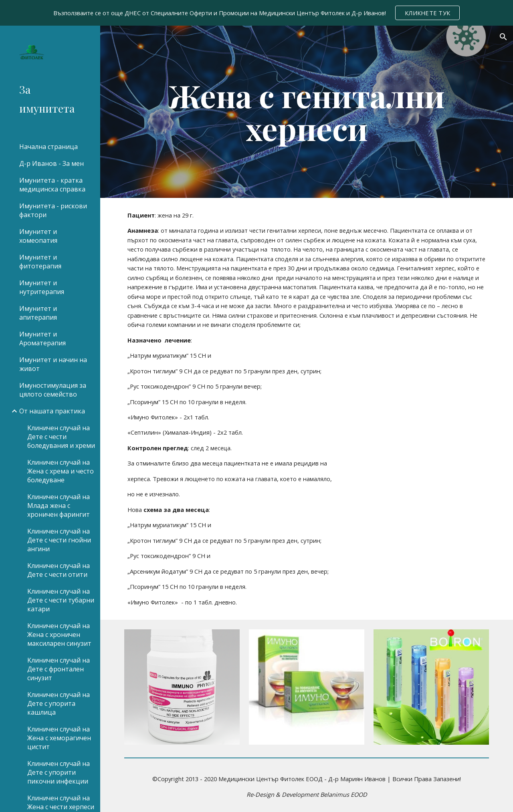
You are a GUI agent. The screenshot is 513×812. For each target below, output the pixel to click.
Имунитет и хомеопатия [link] (38, 236)
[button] (503, 37)
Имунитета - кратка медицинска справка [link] (52, 185)
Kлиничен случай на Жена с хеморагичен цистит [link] (59, 738)
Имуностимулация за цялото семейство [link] (53, 390)
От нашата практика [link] (52, 411)
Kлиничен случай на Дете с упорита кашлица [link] (59, 703)
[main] (307, 112)
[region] (256, 13)
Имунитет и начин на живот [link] (53, 364)
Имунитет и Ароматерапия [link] (42, 339)
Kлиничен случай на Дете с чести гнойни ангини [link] (59, 540)
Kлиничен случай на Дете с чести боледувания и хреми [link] (61, 437)
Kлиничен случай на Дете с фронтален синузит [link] (59, 669)
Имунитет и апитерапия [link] (38, 313)
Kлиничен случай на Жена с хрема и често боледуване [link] (61, 471)
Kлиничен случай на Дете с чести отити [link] (59, 570)
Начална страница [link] (48, 147)
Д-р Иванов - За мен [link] (52, 163)
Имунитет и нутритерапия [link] (42, 287)
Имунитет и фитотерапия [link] (40, 262)
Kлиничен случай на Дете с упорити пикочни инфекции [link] (59, 772)
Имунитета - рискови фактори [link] (53, 210)
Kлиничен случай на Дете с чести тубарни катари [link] (61, 600)
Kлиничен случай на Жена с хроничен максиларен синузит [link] (59, 635)
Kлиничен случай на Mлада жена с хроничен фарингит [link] (59, 506)
